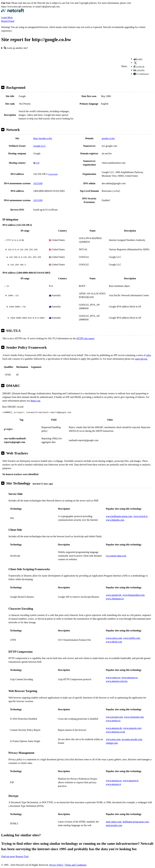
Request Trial (22, 856)
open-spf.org (141, 359)
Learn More (7, 17)
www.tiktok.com (114, 642)
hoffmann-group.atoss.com (136, 822)
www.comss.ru (113, 678)
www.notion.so (113, 721)
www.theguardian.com (133, 595)
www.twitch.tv (140, 516)
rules (149, 355)
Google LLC (39, 146)
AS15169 (38, 183)
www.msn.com (113, 739)
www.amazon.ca (129, 678)
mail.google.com (114, 825)
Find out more (8, 856)
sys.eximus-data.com (116, 556)
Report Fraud (8, 21)
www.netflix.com (132, 638)
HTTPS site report (85, 338)
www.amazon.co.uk (115, 732)
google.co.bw (108, 138)
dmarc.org (35, 401)
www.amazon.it (113, 784)
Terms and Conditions (76, 865)
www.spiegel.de (114, 595)
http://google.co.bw (43, 138)
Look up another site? (16, 48)
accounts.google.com (132, 739)
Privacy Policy (56, 865)
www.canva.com (114, 638)
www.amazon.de (114, 728)
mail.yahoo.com (114, 822)
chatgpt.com (112, 743)
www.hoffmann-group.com (119, 516)
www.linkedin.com (115, 520)
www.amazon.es (114, 781)
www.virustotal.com (134, 717)
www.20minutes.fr (115, 599)
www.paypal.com (114, 717)
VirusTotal (53, 174)
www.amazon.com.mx (117, 681)
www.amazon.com (132, 728)
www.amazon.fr (131, 781)
